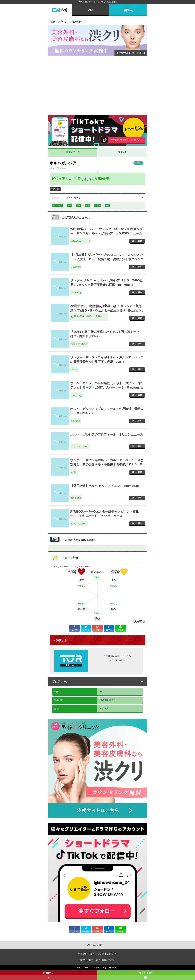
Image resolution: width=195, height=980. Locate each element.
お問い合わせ (86, 960)
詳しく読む (137, 241)
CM (90, 10)
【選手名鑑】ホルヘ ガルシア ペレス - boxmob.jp (105, 486)
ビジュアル (60, 179)
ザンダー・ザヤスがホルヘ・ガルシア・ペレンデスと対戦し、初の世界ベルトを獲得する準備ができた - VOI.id (107, 464)
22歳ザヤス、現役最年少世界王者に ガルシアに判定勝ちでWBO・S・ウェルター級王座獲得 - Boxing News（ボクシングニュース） (107, 310)
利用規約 (83, 954)
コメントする (146, 976)
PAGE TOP (98, 945)
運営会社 (111, 954)
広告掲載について (105, 960)
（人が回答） (67, 198)
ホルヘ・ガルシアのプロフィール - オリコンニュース (107, 434)
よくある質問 (97, 954)
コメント (122, 152)
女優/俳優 (102, 179)
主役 (78, 179)
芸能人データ (73, 152)
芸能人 (128, 10)
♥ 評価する (60, 640)
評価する (49, 976)
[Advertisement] (97, 86)
